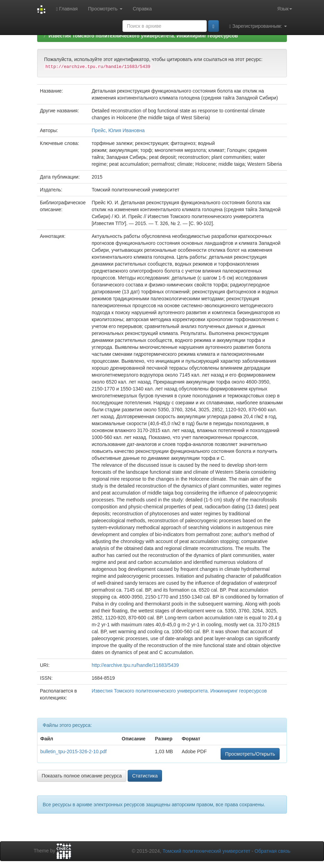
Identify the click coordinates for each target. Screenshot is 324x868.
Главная (67, 9)
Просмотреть (105, 9)
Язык (285, 9)
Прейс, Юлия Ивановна (118, 130)
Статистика (145, 776)
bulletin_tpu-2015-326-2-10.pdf (73, 751)
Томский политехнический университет (207, 851)
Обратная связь (272, 851)
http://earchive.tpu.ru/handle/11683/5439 (135, 665)
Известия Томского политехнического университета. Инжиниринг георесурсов (143, 36)
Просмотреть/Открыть (250, 754)
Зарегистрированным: (258, 26)
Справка (142, 9)
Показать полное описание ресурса (82, 776)
